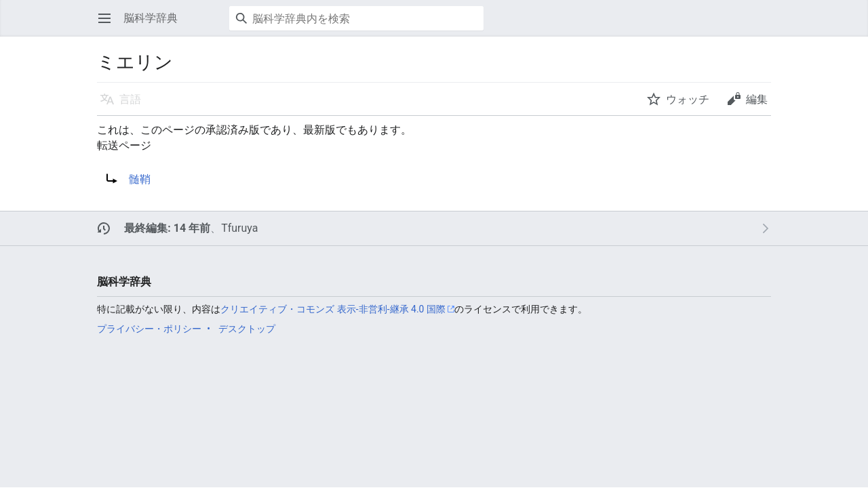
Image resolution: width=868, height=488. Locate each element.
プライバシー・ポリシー (149, 329)
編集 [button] (757, 99)
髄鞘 (140, 179)
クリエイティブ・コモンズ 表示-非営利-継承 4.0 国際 (333, 309)
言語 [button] (130, 99)
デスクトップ (247, 329)
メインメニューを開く (109, 25)
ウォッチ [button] (688, 99)
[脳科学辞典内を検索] (356, 18)
